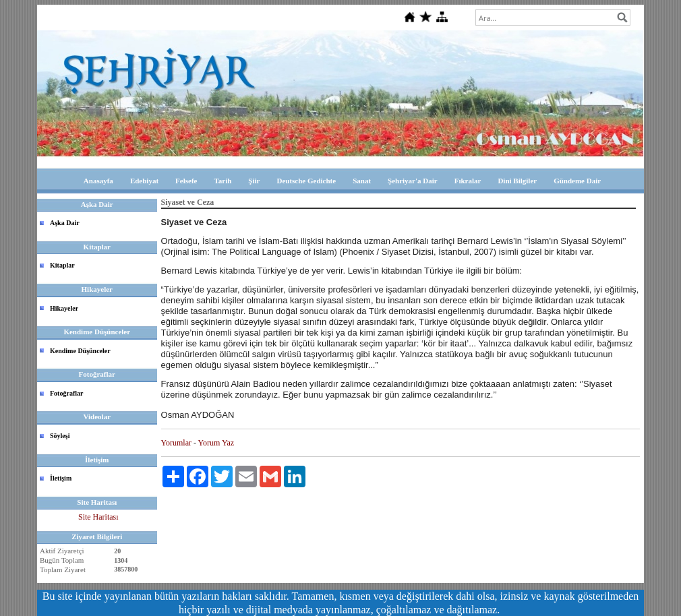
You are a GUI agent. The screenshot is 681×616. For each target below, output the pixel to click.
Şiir (254, 181)
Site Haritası (98, 517)
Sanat (362, 181)
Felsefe (186, 181)
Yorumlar (176, 443)
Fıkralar (468, 181)
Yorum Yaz (216, 443)
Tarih (223, 181)
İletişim (61, 478)
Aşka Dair (65, 223)
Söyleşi (60, 436)
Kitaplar (62, 265)
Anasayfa (98, 181)
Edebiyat (144, 181)
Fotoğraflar (66, 393)
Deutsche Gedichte (306, 181)
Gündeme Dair (577, 181)
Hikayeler (64, 308)
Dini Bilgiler (517, 181)
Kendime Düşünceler (80, 351)
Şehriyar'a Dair (413, 181)
